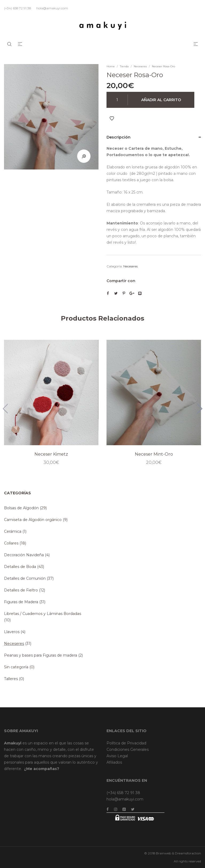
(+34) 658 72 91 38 (123, 793)
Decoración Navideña (24, 555)
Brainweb (163, 853)
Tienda (124, 66)
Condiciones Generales (128, 749)
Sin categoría (16, 667)
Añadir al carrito (161, 100)
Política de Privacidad (126, 743)
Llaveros (12, 632)
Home (111, 66)
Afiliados (114, 762)
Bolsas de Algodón (21, 508)
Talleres (11, 679)
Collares (11, 543)
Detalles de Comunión (25, 578)
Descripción (119, 137)
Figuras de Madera (21, 602)
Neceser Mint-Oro (154, 454)
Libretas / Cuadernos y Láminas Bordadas (43, 614)
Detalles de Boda (20, 567)
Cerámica (13, 531)
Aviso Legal (117, 756)
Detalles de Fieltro (21, 590)
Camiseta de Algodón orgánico (33, 520)
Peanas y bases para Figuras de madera (41, 655)
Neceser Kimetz (51, 454)
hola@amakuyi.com (125, 799)
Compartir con (121, 281)
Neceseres (140, 66)
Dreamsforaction (188, 853)
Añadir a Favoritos (112, 119)
